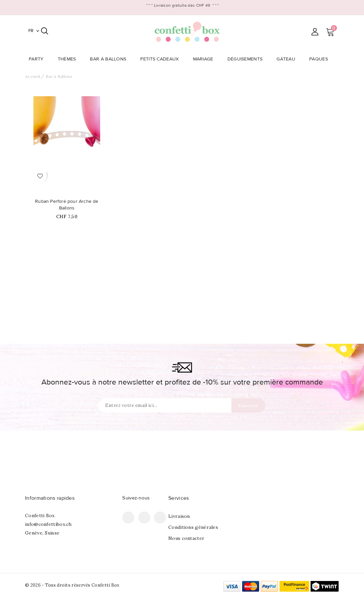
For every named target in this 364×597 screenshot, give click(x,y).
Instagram (160, 517)
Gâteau (288, 59)
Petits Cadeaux (161, 59)
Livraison (179, 516)
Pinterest (144, 517)
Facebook (128, 517)
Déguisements (247, 59)
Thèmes (69, 59)
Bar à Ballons (110, 59)
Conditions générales (193, 527)
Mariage (205, 59)
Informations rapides (50, 498)
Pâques (321, 59)
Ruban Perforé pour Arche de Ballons (67, 205)
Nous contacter (186, 538)
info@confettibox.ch (48, 524)
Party (38, 59)
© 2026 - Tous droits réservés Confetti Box (72, 585)
